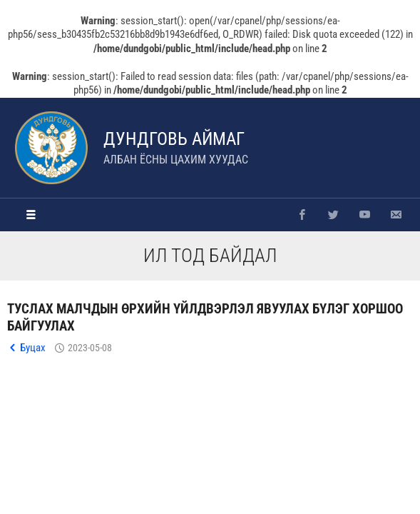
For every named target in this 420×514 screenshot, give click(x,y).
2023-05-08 (90, 348)
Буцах (33, 348)
